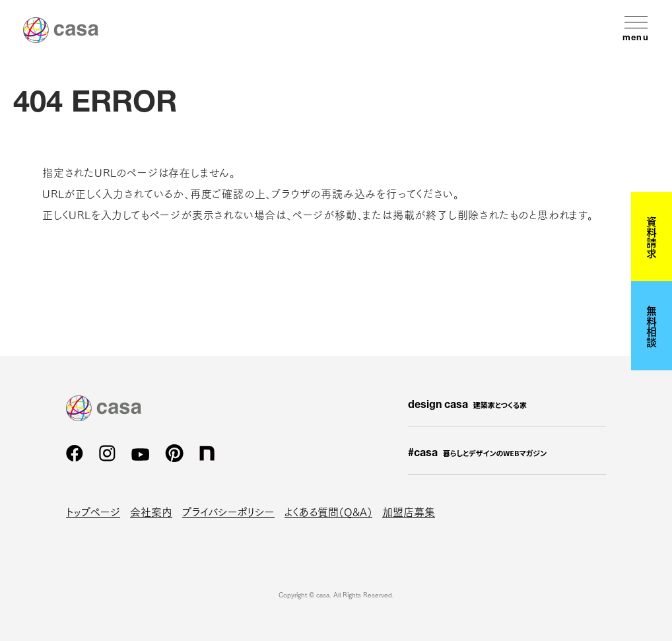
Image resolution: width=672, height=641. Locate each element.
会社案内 (151, 511)
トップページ (93, 511)
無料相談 (652, 326)
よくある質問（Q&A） (328, 511)
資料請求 (652, 237)
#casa (477, 454)
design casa (467, 405)
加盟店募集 (409, 511)
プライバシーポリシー (228, 511)
